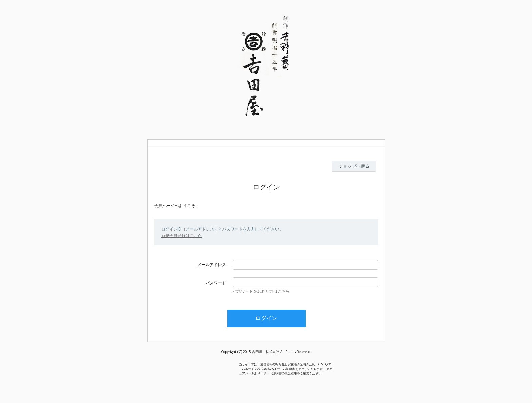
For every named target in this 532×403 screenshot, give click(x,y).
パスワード (216, 283)
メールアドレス (212, 265)
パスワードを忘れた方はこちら (261, 291)
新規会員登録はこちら (182, 235)
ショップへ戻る (354, 166)
